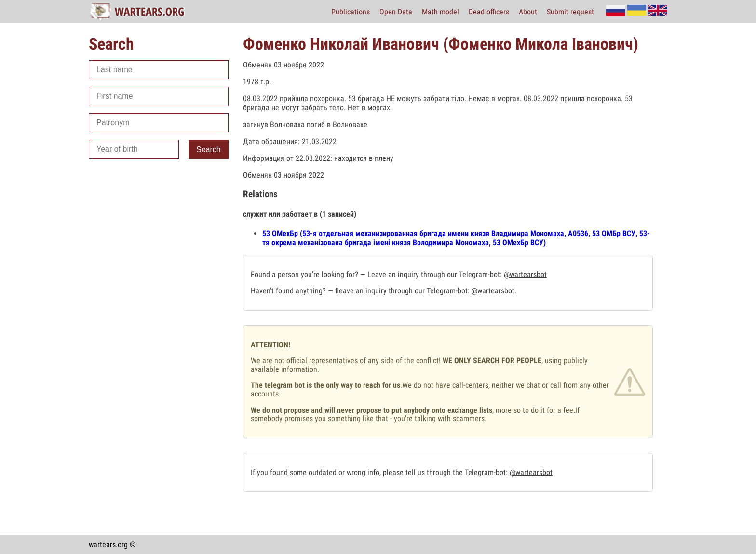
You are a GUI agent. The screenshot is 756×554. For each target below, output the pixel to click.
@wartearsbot (525, 274)
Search (209, 150)
